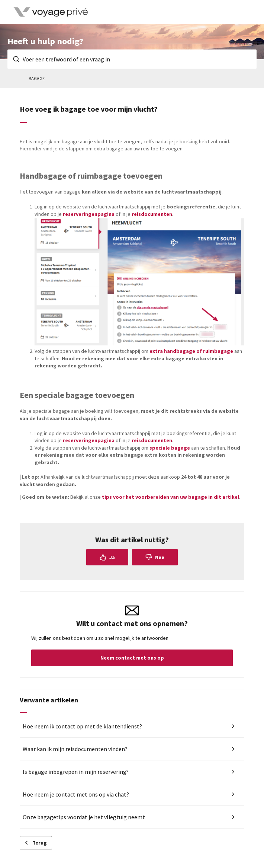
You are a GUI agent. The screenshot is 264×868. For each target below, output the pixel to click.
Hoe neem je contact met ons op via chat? (76, 794)
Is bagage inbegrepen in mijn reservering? (76, 772)
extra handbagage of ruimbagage (191, 351)
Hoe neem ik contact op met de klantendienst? (82, 726)
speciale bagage (169, 448)
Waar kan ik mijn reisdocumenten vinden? (75, 749)
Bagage (37, 78)
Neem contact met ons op (132, 658)
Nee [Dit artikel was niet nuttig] (160, 557)
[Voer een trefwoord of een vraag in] (132, 59)
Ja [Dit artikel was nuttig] (112, 557)
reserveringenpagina (89, 214)
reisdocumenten (152, 214)
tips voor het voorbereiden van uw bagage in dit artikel (170, 497)
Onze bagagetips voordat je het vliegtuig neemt (84, 817)
